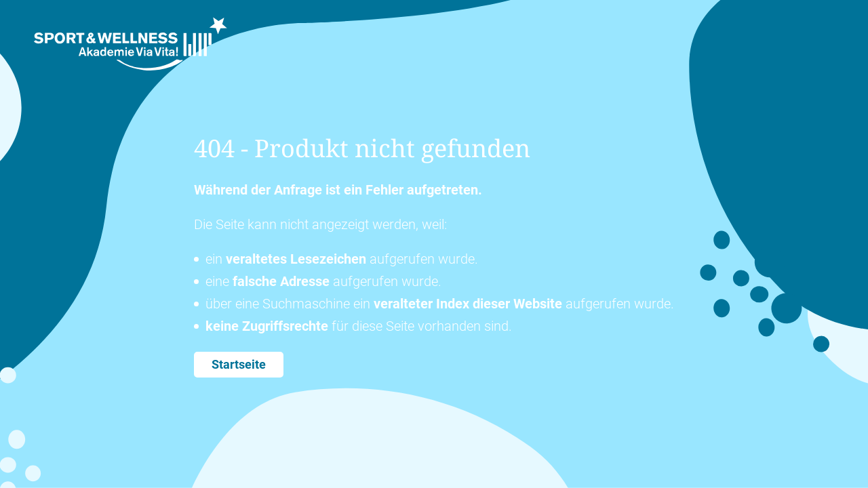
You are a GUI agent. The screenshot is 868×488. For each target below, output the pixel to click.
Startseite (239, 364)
